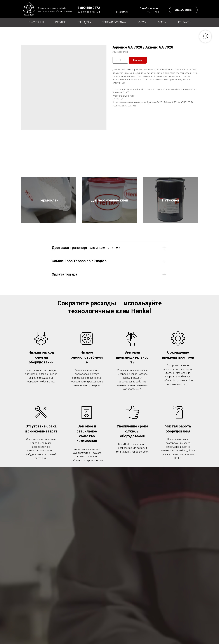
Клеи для (83, 22)
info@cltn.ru (122, 12)
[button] (183, 10)
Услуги (142, 22)
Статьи (162, 22)
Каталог (60, 22)
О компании (36, 22)
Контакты (184, 22)
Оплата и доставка (114, 22)
